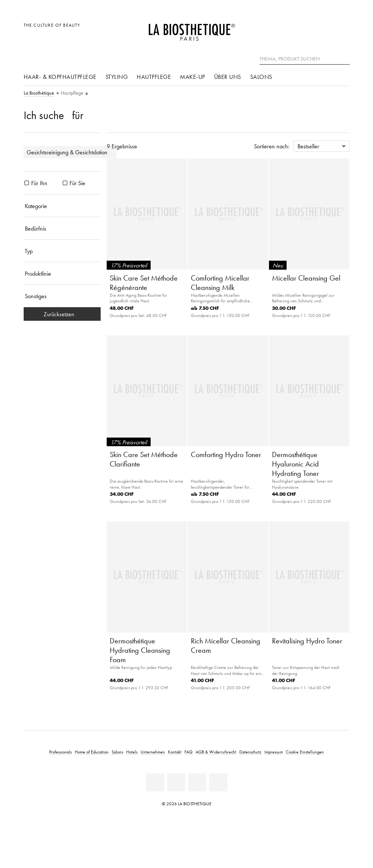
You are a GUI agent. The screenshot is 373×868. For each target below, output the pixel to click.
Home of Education (92, 752)
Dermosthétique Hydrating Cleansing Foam (140, 650)
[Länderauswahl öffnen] (308, 29)
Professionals (60, 752)
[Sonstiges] (62, 296)
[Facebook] (176, 782)
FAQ (189, 752)
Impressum (274, 752)
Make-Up (193, 77)
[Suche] (344, 58)
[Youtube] (197, 782)
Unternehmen (153, 752)
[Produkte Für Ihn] (27, 183)
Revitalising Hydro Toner (307, 641)
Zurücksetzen (62, 314)
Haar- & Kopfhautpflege (60, 77)
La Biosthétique (39, 93)
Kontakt (175, 752)
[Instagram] (218, 782)
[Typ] (62, 251)
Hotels (132, 752)
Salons (261, 77)
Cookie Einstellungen (305, 752)
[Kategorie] (62, 206)
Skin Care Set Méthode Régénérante (144, 283)
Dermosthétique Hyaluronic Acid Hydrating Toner (295, 464)
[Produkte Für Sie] (65, 183)
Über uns (228, 77)
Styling (117, 77)
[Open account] (325, 29)
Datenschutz (250, 752)
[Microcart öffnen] (342, 29)
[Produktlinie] (62, 273)
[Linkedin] (155, 782)
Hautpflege (154, 77)
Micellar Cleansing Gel (306, 278)
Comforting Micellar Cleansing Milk (220, 283)
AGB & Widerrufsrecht (216, 752)
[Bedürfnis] (62, 228)
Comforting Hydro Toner (226, 454)
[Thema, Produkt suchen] (305, 59)
